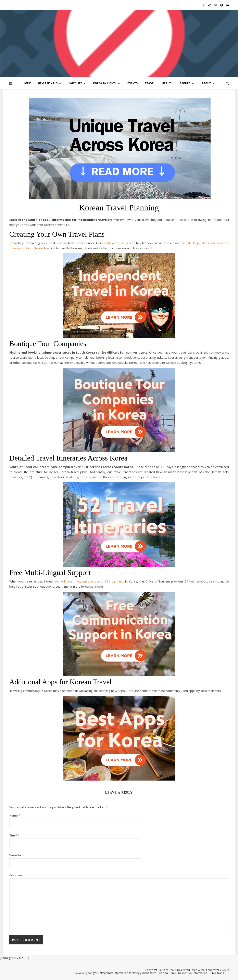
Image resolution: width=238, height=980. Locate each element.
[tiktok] (210, 5)
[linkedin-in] (228, 5)
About (206, 83)
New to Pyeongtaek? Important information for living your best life (116, 973)
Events (133, 83)
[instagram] (216, 5)
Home (27, 83)
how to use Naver (121, 243)
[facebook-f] (204, 5)
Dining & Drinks (167, 973)
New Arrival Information (193, 973)
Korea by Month (105, 83)
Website (15, 855)
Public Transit (217, 973)
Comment (16, 875)
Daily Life (75, 83)
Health (167, 83)
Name (15, 815)
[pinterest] (222, 5)
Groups (185, 83)
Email (14, 835)
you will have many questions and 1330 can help (89, 581)
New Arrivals (48, 83)
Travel (150, 83)
